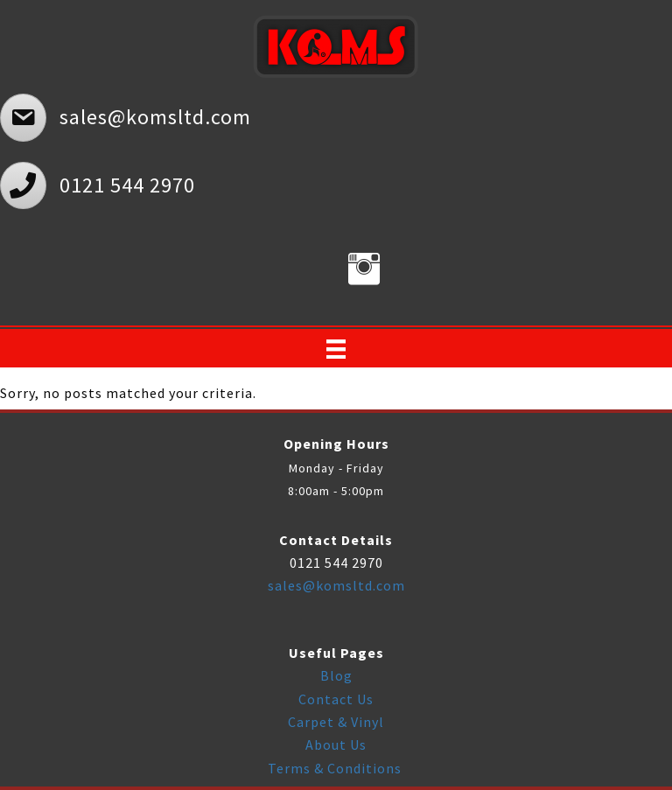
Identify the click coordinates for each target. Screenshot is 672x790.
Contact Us (336, 699)
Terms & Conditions (336, 768)
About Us (336, 745)
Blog (336, 675)
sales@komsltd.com (336, 585)
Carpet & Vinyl (336, 722)
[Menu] (336, 349)
